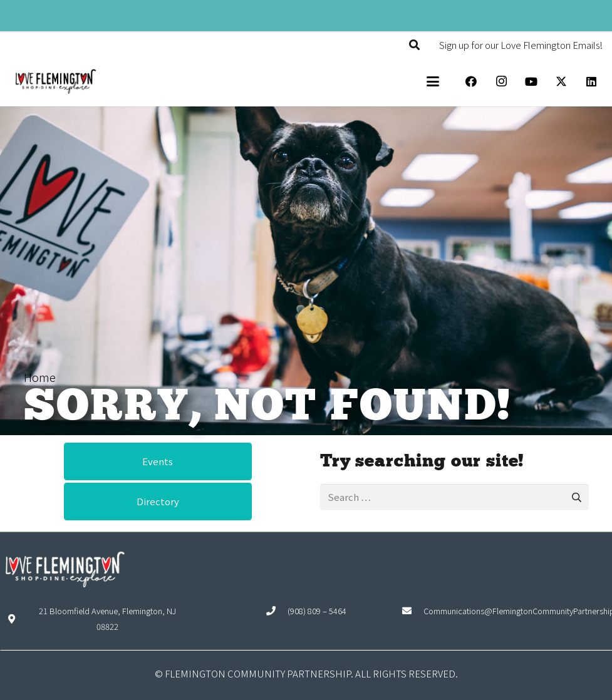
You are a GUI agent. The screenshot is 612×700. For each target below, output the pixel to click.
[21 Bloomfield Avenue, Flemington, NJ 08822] (17, 619)
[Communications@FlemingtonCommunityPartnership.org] (412, 611)
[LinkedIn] (591, 81)
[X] (561, 81)
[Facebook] (471, 81)
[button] (414, 45)
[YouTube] (531, 81)
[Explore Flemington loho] (55, 81)
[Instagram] (501, 81)
